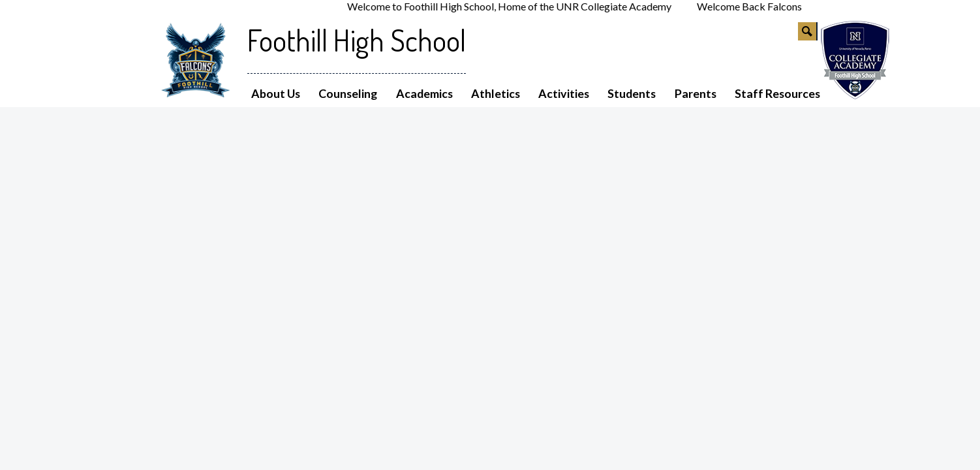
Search (808, 33)
